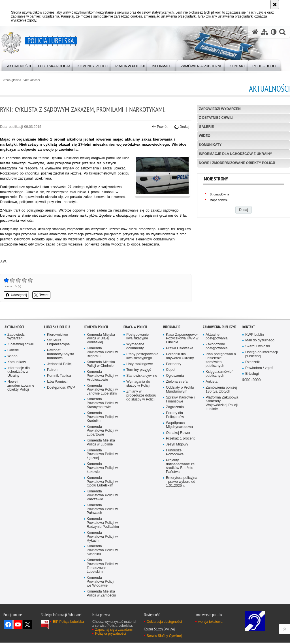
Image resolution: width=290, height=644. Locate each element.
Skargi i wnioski (258, 403)
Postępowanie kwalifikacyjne (137, 393)
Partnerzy (174, 421)
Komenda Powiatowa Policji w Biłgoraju (102, 409)
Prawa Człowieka (180, 405)
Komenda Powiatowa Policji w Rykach (102, 594)
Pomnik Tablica (59, 433)
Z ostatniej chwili (216, 118)
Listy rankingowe (140, 421)
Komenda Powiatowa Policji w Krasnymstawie (102, 460)
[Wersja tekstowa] (273, 32)
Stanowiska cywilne (142, 433)
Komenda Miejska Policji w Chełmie (101, 421)
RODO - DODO (251, 437)
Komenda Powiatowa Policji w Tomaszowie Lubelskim (102, 623)
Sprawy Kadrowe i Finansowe (180, 456)
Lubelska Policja (57, 384)
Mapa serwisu (219, 200)
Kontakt (249, 384)
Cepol (171, 427)
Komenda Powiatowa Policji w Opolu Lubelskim (102, 539)
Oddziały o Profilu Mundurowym (180, 446)
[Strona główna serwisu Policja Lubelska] (255, 32)
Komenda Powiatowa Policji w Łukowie (102, 525)
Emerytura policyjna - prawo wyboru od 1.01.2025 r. (182, 539)
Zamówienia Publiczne (220, 384)
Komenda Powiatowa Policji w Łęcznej (102, 511)
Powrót (160, 127)
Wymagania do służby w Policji (138, 441)
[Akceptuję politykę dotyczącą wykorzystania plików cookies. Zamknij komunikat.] (275, 5)
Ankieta (212, 438)
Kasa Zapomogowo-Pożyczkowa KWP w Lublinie (182, 395)
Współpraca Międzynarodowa (179, 482)
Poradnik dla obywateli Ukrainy (180, 413)
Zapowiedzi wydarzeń (220, 109)
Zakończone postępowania (217, 403)
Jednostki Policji (60, 421)
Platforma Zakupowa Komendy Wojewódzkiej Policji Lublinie (222, 460)
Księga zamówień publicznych (220, 431)
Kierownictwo (57, 391)
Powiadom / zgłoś (259, 425)
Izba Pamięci (57, 439)
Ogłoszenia (175, 433)
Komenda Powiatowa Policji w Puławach (102, 566)
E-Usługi (252, 431)
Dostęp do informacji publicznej (262, 411)
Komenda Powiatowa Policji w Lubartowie (102, 487)
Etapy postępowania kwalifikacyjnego (142, 413)
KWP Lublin (255, 391)
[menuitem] (19, 65)
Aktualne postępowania (217, 393)
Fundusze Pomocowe (175, 509)
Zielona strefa (177, 439)
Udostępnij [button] (16, 296)
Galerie (206, 127)
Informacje (172, 384)
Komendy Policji (96, 384)
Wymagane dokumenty (135, 403)
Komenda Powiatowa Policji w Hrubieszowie (102, 433)
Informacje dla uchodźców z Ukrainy (236, 154)
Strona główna (11, 80)
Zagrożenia (175, 464)
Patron (52, 427)
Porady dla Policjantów (175, 472)
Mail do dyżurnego (260, 397)
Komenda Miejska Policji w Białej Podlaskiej (101, 395)
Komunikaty (210, 145)
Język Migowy (177, 501)
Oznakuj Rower (178, 489)
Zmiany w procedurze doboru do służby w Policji (141, 452)
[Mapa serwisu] (264, 32)
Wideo (205, 136)
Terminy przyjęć (139, 427)
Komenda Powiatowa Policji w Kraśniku (102, 474)
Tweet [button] (41, 296)
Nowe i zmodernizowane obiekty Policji (237, 163)
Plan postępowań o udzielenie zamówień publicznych (221, 417)
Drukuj (182, 127)
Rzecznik (252, 419)
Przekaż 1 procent (180, 495)
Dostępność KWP (61, 444)
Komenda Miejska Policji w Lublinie (101, 499)
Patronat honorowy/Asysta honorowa (61, 411)
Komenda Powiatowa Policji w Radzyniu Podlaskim (103, 580)
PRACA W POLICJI (135, 384)
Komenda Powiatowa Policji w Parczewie (102, 553)
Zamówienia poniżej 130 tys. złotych (221, 446)
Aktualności (32, 80)
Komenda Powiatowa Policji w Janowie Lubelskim (102, 446)
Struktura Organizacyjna (58, 399)
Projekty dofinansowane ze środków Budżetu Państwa (180, 523)
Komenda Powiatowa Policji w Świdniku (102, 608)
